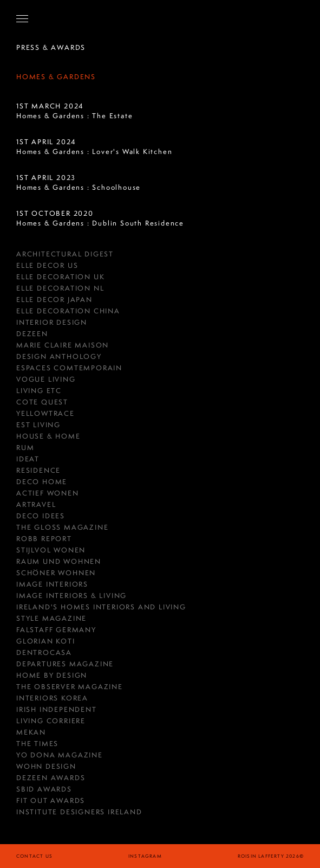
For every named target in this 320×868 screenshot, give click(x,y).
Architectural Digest (65, 254)
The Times (37, 744)
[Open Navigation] (22, 18)
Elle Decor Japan (54, 300)
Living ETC (39, 391)
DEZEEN (32, 334)
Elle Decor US (47, 265)
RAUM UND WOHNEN (59, 561)
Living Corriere (51, 721)
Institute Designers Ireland (79, 812)
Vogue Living (46, 379)
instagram (145, 856)
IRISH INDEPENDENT (57, 709)
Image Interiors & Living (71, 596)
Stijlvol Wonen (51, 550)
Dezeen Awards (51, 778)
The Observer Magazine (70, 687)
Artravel (36, 504)
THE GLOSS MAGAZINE (62, 527)
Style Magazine (51, 618)
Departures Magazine (65, 664)
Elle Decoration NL (60, 288)
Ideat (28, 459)
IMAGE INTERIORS (52, 584)
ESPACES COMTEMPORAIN (69, 368)
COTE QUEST (42, 402)
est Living (38, 425)
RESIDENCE (38, 470)
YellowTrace (45, 413)
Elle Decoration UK (60, 277)
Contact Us (34, 856)
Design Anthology (59, 356)
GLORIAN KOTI (46, 641)
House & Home (48, 436)
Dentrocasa (44, 652)
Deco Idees (41, 516)
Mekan (31, 732)
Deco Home (42, 482)
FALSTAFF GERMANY (56, 630)
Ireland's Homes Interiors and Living (101, 607)
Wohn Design (46, 766)
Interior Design (52, 322)
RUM (25, 448)
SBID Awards (44, 789)
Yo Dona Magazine (60, 755)
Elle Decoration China (68, 311)
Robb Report (44, 539)
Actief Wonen (48, 493)
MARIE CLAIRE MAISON (63, 345)
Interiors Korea (52, 698)
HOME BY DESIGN (52, 675)
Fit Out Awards (51, 801)
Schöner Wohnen (56, 573)
